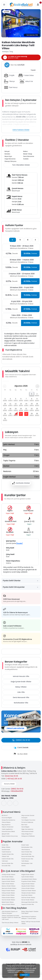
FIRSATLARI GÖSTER (15, 728)
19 (16, 409)
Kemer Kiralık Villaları (28, 900)
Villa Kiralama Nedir (27, 831)
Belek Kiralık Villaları (8, 902)
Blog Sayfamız (6, 825)
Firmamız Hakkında (27, 822)
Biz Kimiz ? (5, 815)
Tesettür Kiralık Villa (8, 854)
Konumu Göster (9, 784)
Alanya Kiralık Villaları (8, 904)
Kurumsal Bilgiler (7, 818)
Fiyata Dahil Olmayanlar (14, 587)
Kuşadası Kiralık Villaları (29, 881)
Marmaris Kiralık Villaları (9, 888)
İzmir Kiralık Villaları (8, 877)
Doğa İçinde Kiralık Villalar (21, 682)
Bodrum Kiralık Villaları (9, 886)
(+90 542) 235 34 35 (14, 779)
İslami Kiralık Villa (27, 852)
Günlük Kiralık (6, 850)
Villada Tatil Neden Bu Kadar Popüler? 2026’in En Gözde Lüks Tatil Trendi (11, 917)
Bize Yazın (24, 825)
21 (26, 409)
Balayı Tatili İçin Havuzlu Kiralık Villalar (31, 923)
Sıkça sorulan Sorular (28, 815)
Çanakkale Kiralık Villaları (29, 879)
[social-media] (4, 803)
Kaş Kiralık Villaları (27, 895)
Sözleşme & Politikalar (28, 836)
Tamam (25, 975)
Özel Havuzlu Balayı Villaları (10, 923)
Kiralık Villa (5, 845)
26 (16, 414)
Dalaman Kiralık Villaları (29, 891)
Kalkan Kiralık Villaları (8, 895)
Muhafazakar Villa (21, 703)
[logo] (21, 5)
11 (10, 404)
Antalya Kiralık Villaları (9, 875)
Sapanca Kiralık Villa (28, 904)
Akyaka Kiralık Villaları (28, 886)
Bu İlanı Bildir (23, 754)
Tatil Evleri (5, 861)
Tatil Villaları (25, 861)
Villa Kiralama (26, 850)
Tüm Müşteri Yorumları (28, 820)
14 (26, 404)
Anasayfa (24, 818)
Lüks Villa (21, 692)
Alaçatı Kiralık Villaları (28, 884)
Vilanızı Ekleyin (6, 822)
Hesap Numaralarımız (8, 820)
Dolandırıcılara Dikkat (8, 831)
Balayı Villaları (21, 687)
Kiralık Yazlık (25, 845)
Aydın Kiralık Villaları (28, 877)
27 (21, 414)
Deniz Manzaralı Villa (21, 697)
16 (37, 404)
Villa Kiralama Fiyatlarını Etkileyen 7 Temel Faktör (29, 917)
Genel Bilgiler (25, 827)
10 (5, 404)
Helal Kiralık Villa (26, 854)
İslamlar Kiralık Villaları (28, 898)
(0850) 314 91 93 (17, 789)
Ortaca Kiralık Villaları (28, 888)
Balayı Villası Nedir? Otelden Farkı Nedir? (30, 912)
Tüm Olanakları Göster (21, 165)
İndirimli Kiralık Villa (8, 859)
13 (21, 404)
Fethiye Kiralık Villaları (8, 893)
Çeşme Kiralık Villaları (8, 881)
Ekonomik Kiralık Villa (28, 856)
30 (37, 414)
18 (10, 409)
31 (5, 418)
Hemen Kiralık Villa (7, 863)
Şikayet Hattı (6, 834)
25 (10, 414)
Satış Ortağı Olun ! (27, 834)
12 (16, 404)
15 (32, 404)
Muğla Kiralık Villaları (28, 875)
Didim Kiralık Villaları (8, 884)
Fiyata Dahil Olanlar (12, 581)
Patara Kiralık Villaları (8, 898)
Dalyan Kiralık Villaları (8, 891)
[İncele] (20, 543)
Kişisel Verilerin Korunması (10, 836)
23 (37, 409)
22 (32, 409)
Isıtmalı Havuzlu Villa (21, 676)
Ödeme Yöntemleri (8, 827)
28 (26, 414)
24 (5, 414)
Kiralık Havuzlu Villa (27, 859)
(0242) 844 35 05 (11, 776)
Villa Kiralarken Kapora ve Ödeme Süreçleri (10, 912)
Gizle (16, 975)
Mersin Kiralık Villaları (8, 879)
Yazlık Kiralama (6, 852)
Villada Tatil (5, 856)
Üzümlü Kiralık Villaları (8, 900)
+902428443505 (17, 791)
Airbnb (24, 866)
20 (21, 409)
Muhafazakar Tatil (27, 863)
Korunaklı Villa (6, 866)
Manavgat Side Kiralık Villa (30, 902)
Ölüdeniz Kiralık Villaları (29, 893)
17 (5, 409)
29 (32, 414)
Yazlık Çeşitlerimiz (7, 829)
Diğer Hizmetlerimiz (27, 829)
